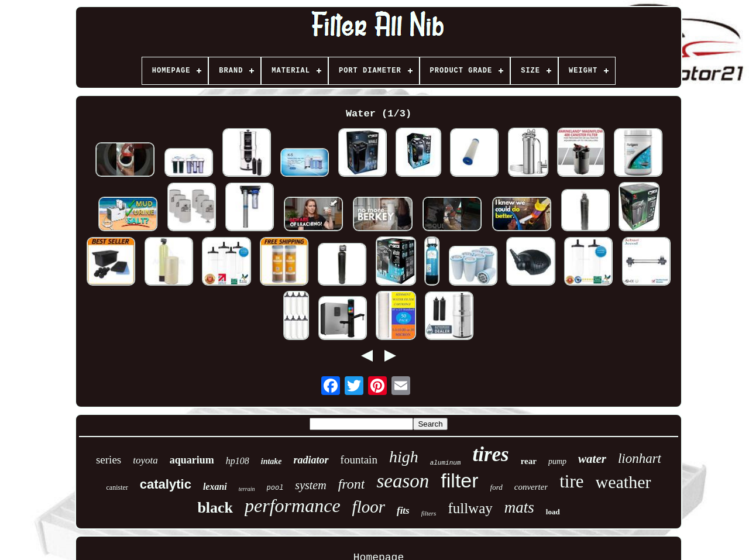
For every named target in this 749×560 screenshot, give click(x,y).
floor (369, 507)
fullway (470, 508)
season (403, 481)
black (215, 508)
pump (557, 461)
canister (117, 487)
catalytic (166, 484)
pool (275, 488)
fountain (359, 460)
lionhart (640, 458)
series (109, 460)
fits (403, 511)
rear (529, 461)
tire (571, 481)
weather (623, 482)
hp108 (238, 461)
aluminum (446, 463)
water (592, 459)
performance (293, 506)
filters (429, 513)
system (310, 485)
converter (531, 487)
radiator (311, 460)
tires (490, 454)
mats (519, 507)
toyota (145, 460)
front (352, 484)
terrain (247, 489)
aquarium (192, 460)
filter (459, 480)
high (404, 457)
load (553, 512)
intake (272, 461)
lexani (215, 487)
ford (497, 487)
